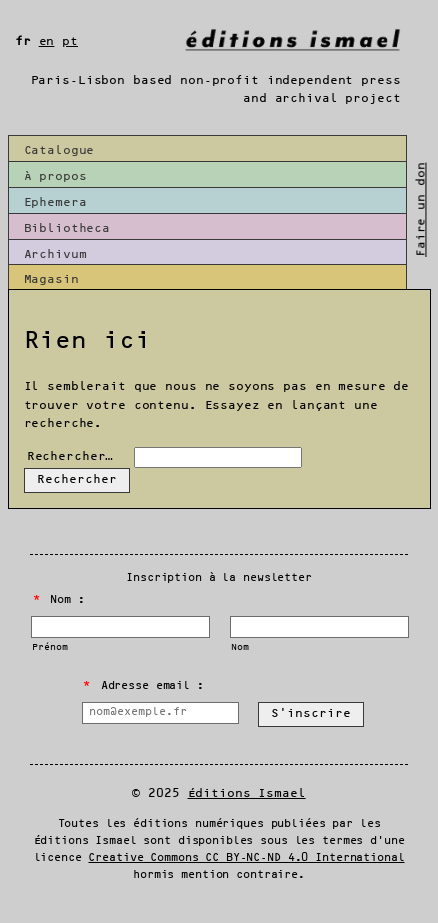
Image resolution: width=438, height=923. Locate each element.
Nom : (59, 600)
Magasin (51, 279)
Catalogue (59, 150)
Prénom (49, 647)
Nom (240, 647)
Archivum (55, 254)
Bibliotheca (67, 228)
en (47, 41)
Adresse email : (143, 686)
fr (23, 41)
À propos (55, 176)
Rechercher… (70, 456)
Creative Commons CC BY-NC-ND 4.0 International (246, 858)
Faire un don (421, 209)
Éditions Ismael (247, 793)
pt (70, 41)
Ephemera (55, 202)
